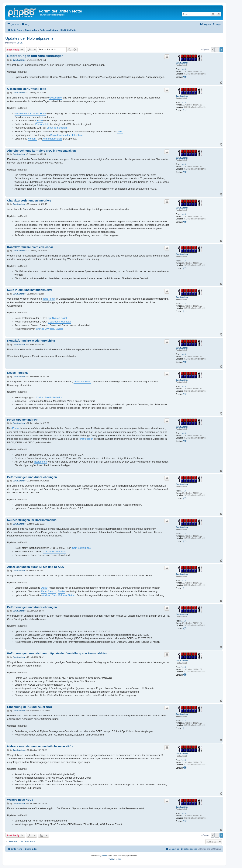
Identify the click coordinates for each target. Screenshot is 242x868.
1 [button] (217, 50)
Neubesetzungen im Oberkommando (32, 520)
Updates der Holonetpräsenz (29, 38)
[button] (213, 50)
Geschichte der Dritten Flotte (27, 89)
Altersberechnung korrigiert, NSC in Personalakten (41, 151)
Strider (61, 591)
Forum (16, 428)
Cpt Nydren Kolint (57, 318)
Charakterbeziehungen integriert (29, 200)
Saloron (52, 591)
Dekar (44, 588)
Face (44, 591)
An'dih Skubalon (82, 382)
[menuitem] (25, 24)
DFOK (20, 43)
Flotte (40, 121)
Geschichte (55, 98)
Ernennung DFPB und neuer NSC (30, 707)
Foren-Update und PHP (23, 420)
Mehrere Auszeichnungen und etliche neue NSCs (40, 746)
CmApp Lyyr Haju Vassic (49, 329)
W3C (120, 131)
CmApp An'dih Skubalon (49, 397)
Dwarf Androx (182, 63)
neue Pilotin (49, 299)
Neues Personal (18, 373)
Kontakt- (32, 139)
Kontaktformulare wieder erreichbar (31, 341)
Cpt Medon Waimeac (59, 322)
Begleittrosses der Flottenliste (66, 135)
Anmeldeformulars (52, 139)
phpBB (104, 856)
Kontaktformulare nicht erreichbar (30, 247)
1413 (184, 69)
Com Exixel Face (81, 548)
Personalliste (42, 124)
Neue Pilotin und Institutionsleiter (30, 290)
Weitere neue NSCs (20, 800)
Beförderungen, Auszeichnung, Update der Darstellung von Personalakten (57, 653)
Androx (46, 595)
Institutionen (87, 439)
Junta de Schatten (57, 128)
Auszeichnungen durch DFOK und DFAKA (36, 567)
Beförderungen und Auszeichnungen (35, 56)
